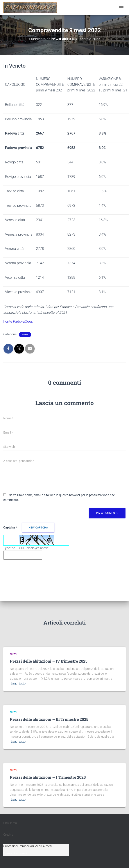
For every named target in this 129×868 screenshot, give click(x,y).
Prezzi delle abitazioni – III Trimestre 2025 (49, 719)
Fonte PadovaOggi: (18, 321)
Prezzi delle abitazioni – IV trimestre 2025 (49, 661)
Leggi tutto (18, 683)
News (25, 335)
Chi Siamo (10, 823)
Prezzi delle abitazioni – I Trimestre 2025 (48, 777)
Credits (8, 835)
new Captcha (38, 528)
